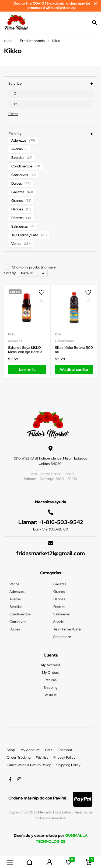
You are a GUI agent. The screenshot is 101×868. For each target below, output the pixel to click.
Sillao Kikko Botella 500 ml (74, 350)
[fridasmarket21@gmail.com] (51, 543)
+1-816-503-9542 (61, 522)
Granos (21, 201)
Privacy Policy (64, 757)
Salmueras (23, 226)
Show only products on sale (34, 267)
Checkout (65, 750)
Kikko (12, 334)
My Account (30, 750)
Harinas (21, 209)
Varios (20, 244)
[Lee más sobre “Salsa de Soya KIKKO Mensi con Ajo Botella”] (27, 370)
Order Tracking (19, 757)
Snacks (59, 622)
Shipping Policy (68, 765)
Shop (11, 750)
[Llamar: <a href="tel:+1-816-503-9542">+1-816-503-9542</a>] (51, 512)
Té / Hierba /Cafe (29, 235)
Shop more (62, 637)
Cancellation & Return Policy (29, 765)
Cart (48, 750)
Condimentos (26, 166)
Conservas (23, 175)
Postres (21, 218)
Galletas (22, 192)
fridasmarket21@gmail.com (50, 553)
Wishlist (42, 757)
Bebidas (22, 158)
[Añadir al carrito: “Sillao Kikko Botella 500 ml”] (74, 370)
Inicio (8, 41)
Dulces (21, 183)
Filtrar (13, 114)
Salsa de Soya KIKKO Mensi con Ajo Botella (25, 350)
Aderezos (23, 140)
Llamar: (28, 522)
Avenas (20, 149)
